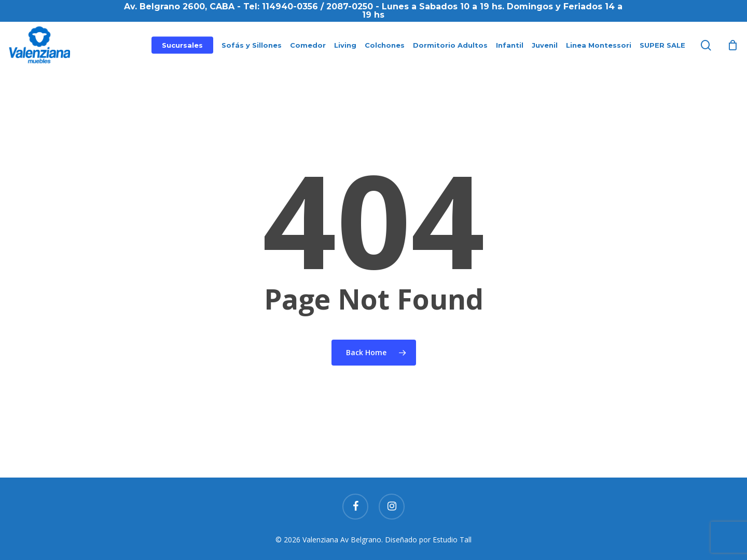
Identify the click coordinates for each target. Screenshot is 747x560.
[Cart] (732, 45)
